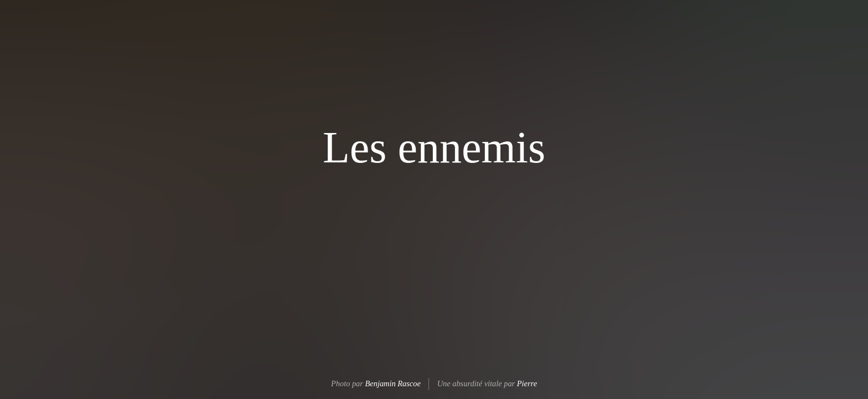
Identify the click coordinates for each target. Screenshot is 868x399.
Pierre (527, 383)
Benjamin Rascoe (393, 383)
